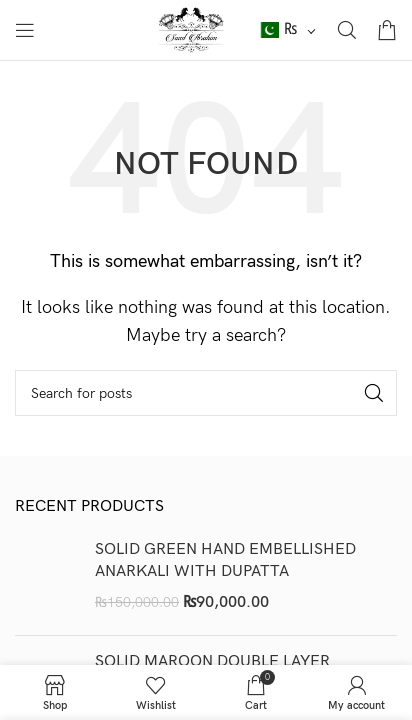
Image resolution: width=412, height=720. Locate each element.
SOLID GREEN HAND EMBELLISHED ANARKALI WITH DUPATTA (225, 560)
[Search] (347, 30)
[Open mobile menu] (25, 30)
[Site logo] (191, 29)
